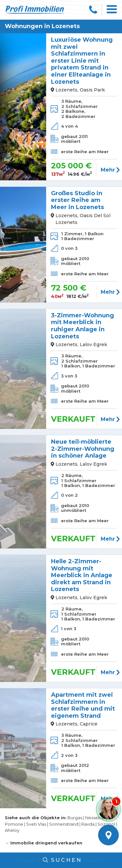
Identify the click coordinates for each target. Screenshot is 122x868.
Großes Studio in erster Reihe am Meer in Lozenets (77, 200)
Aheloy (12, 830)
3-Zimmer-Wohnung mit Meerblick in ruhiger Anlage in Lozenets (82, 326)
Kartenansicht (108, 835)
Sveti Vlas (36, 824)
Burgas (75, 818)
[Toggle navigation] (112, 10)
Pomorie (14, 824)
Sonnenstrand (64, 824)
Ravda (88, 824)
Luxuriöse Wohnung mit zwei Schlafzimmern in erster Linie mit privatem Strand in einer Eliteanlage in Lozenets (82, 61)
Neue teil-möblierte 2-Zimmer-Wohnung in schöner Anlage (83, 449)
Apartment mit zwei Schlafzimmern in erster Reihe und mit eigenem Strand (83, 705)
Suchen (61, 860)
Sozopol (106, 824)
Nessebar (95, 818)
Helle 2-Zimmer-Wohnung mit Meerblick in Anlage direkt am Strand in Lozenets (82, 575)
